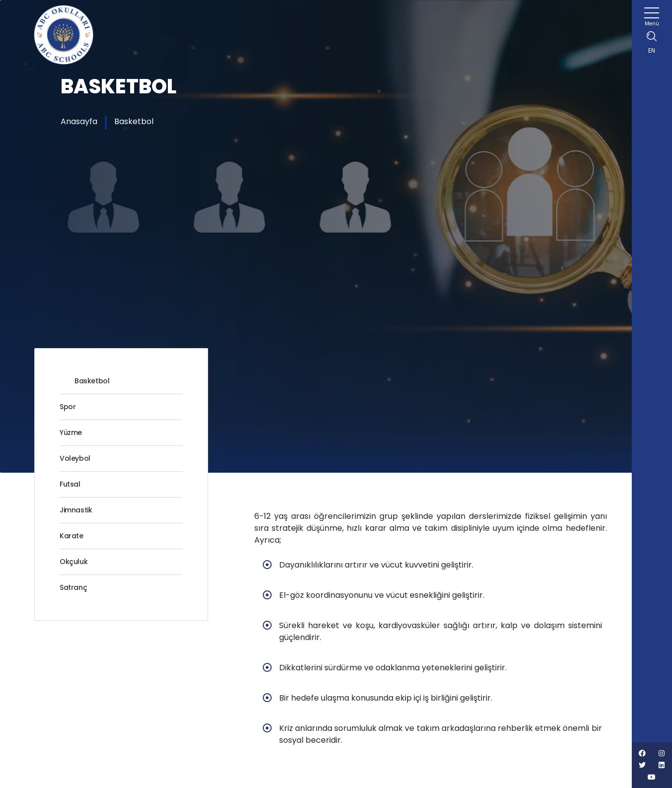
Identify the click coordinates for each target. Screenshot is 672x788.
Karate (72, 536)
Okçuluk (74, 562)
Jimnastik (76, 510)
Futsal (70, 484)
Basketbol (134, 121)
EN (652, 50)
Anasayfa (79, 121)
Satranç (73, 587)
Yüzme (71, 432)
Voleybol (75, 458)
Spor (68, 407)
